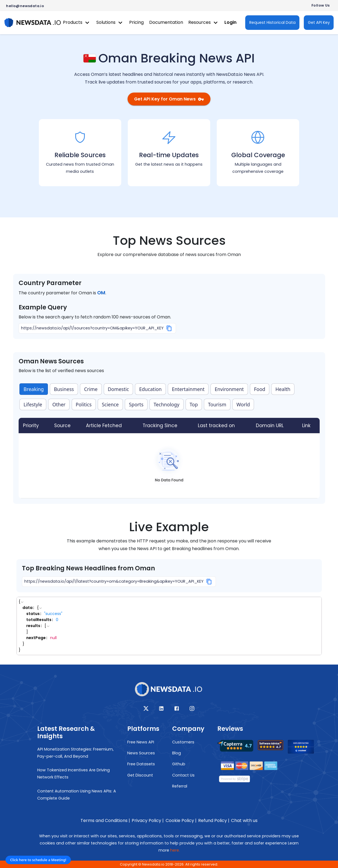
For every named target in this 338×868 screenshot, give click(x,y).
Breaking (34, 389)
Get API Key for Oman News (169, 99)
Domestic (119, 389)
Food (260, 389)
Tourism (217, 404)
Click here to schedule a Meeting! (38, 860)
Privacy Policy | (148, 820)
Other (59, 404)
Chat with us (244, 820)
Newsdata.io (153, 864)
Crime (91, 389)
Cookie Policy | (181, 820)
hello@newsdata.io (25, 6)
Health (283, 389)
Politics (84, 404)
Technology (166, 404)
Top (194, 404)
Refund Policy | (214, 820)
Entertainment (188, 389)
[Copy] (169, 328)
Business (64, 389)
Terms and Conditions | (105, 820)
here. (175, 850)
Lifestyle (33, 404)
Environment (229, 389)
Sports (136, 404)
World (243, 404)
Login (230, 22)
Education (151, 389)
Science (110, 404)
